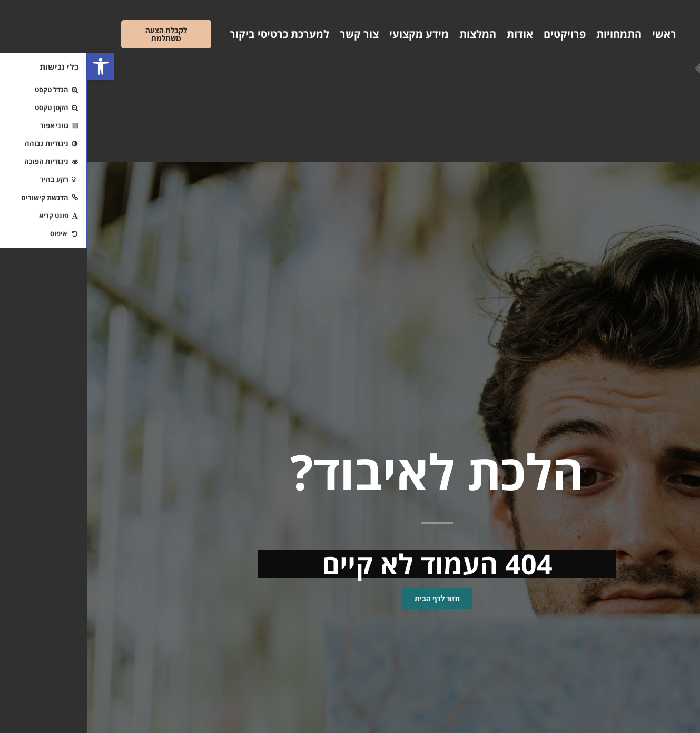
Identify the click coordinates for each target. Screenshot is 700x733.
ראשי (577, 34)
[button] (14, 66)
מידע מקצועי (332, 34)
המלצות (391, 34)
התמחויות (532, 34)
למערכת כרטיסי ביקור (193, 34)
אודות (433, 34)
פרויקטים (478, 34)
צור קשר (272, 34)
